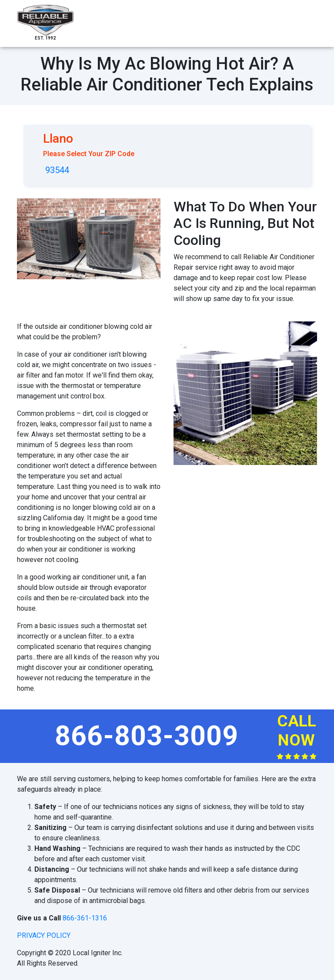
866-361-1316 (85, 918)
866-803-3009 (147, 736)
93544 (57, 170)
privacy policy (44, 935)
